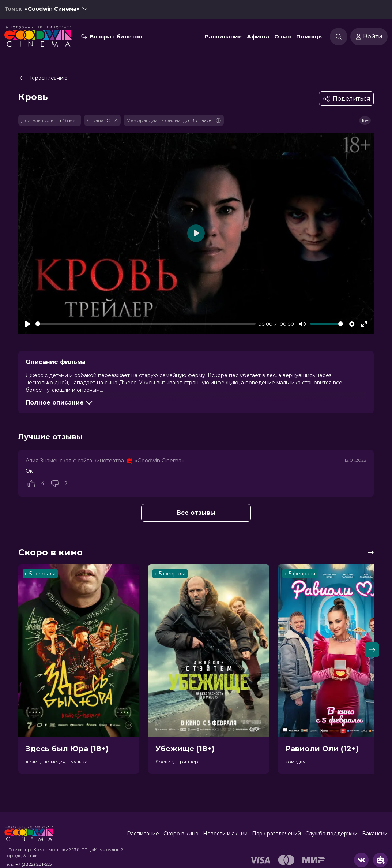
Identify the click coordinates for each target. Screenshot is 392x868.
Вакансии (375, 834)
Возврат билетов (116, 38)
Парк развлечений (276, 834)
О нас (283, 38)
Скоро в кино (181, 834)
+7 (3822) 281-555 (33, 864)
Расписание (223, 38)
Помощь (309, 38)
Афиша (258, 38)
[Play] (28, 324)
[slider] (146, 324)
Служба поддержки (331, 834)
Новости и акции (225, 834)
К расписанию (43, 78)
